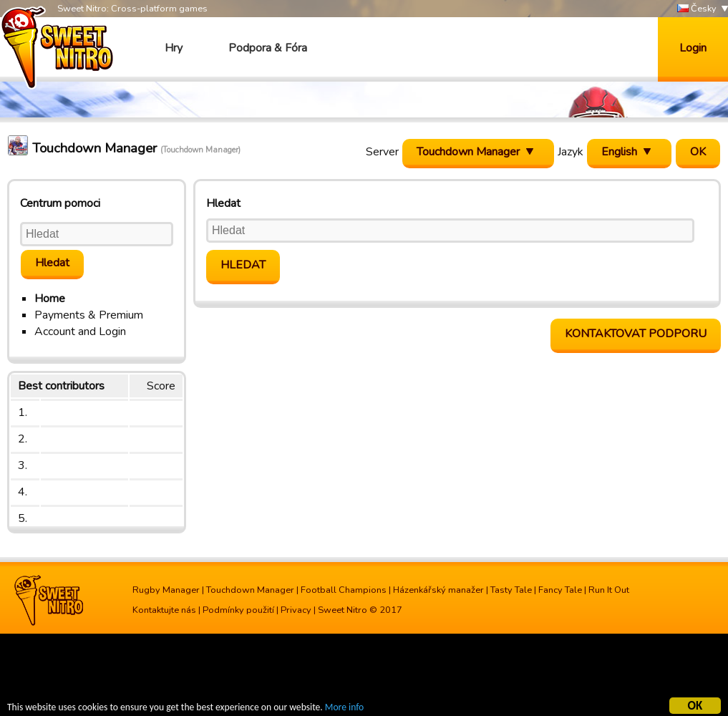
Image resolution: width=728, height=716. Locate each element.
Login (693, 48)
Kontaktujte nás (164, 610)
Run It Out (609, 590)
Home (50, 299)
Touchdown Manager (250, 590)
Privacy (296, 610)
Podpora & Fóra (268, 48)
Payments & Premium (89, 315)
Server (382, 152)
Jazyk (571, 152)
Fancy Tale (560, 590)
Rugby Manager (166, 590)
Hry (174, 48)
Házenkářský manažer (438, 590)
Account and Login (80, 332)
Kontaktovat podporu (636, 334)
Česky (697, 9)
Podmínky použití (238, 610)
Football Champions (344, 590)
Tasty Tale (511, 590)
